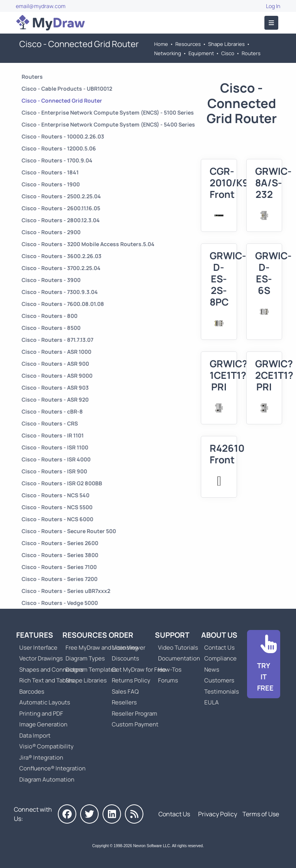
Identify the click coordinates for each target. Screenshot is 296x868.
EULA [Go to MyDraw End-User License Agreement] (212, 702)
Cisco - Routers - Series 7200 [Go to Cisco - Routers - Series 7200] (60, 579)
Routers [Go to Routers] (251, 53)
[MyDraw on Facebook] (67, 814)
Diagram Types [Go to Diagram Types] (85, 658)
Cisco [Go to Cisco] (228, 53)
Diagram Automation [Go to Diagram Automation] (47, 779)
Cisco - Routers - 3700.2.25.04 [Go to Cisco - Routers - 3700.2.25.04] (61, 268)
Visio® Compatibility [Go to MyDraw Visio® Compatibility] (46, 746)
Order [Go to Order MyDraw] (121, 635)
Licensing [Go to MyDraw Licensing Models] (125, 648)
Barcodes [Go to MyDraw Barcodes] (32, 692)
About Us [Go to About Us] (219, 635)
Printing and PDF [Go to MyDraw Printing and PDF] (41, 713)
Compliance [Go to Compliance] (220, 658)
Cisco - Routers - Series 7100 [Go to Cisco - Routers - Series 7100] (59, 567)
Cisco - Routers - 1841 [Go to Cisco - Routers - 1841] (50, 172)
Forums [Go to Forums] (168, 680)
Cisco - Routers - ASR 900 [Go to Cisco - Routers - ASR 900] (55, 364)
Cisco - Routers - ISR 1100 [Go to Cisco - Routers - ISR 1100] (55, 447)
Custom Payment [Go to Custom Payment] (135, 724)
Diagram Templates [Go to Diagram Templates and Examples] (91, 670)
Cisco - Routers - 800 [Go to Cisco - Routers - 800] (50, 316)
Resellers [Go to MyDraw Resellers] (124, 702)
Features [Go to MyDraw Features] (35, 635)
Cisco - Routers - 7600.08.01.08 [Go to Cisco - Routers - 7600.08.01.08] (63, 304)
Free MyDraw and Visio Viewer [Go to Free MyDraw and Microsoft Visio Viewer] (103, 648)
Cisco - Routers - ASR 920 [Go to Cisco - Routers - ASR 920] (55, 399)
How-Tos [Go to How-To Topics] (170, 670)
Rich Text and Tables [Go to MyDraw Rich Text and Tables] (47, 680)
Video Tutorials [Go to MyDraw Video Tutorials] (178, 648)
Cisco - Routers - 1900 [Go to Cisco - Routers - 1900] (51, 184)
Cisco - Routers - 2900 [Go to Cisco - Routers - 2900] (51, 232)
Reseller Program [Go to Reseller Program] (135, 713)
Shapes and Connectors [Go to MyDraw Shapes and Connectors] (51, 670)
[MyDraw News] (134, 814)
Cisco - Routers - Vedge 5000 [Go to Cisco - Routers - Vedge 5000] (60, 603)
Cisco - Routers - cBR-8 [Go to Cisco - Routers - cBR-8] (52, 411)
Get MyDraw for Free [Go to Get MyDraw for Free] (139, 670)
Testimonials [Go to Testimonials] (222, 692)
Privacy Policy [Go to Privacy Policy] (218, 814)
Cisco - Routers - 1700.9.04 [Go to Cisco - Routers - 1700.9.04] (57, 160)
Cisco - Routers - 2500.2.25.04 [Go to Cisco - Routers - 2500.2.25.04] (61, 196)
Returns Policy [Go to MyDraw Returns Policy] (131, 680)
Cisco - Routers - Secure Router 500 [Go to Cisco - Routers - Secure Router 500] (69, 531)
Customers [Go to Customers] (219, 680)
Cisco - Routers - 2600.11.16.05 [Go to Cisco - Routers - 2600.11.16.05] (61, 208)
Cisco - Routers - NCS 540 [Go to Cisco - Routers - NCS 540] (55, 495)
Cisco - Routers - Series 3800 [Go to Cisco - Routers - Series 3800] (60, 555)
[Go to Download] (264, 664)
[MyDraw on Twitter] (89, 814)
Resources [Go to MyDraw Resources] (188, 44)
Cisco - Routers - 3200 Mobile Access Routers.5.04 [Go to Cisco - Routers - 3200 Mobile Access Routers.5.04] (88, 244)
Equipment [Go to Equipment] (201, 53)
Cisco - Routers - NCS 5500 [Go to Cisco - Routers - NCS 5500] (57, 507)
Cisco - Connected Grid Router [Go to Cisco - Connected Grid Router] (62, 100)
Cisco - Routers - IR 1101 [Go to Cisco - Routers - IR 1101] (53, 435)
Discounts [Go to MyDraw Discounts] (125, 658)
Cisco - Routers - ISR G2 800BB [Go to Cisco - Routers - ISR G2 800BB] (62, 483)
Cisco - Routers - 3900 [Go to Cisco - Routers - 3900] (51, 280)
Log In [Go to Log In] (273, 6)
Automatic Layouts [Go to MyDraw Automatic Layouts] (45, 702)
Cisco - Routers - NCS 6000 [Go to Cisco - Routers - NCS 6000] (57, 519)
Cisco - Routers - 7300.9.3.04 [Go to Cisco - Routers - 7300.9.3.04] (60, 292)
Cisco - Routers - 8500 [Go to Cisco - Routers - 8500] (51, 328)
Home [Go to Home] (161, 44)
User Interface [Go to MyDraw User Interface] (38, 648)
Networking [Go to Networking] (168, 53)
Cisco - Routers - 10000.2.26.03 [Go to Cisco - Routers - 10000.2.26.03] (63, 136)
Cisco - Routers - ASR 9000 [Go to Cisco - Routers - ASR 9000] (57, 376)
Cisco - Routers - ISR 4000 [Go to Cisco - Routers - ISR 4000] (56, 459)
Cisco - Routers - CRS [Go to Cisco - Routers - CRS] (50, 423)
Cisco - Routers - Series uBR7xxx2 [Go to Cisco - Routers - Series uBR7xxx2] (66, 591)
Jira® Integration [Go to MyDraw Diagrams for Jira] (41, 757)
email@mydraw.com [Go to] (41, 6)
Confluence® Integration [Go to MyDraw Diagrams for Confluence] (52, 768)
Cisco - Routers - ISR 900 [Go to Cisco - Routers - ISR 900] (54, 471)
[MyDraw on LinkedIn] (112, 814)
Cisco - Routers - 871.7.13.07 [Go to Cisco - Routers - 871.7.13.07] (57, 340)
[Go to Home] (50, 23)
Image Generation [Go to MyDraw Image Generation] (43, 724)
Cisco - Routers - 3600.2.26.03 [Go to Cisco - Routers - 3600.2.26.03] (61, 256)
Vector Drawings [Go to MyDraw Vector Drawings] (41, 658)
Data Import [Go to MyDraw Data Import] (35, 735)
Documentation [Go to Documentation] (179, 658)
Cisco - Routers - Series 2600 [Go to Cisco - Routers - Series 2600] (60, 543)
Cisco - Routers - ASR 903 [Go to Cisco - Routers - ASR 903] (55, 388)
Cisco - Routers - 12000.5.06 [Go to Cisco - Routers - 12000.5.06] (59, 148)
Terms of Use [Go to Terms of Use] (261, 814)
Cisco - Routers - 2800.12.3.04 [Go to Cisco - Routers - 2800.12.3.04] (61, 220)
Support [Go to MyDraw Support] (172, 635)
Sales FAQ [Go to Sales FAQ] (125, 692)
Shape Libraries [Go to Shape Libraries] (226, 44)
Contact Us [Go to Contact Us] (219, 648)
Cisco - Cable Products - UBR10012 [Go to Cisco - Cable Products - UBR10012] (67, 89)
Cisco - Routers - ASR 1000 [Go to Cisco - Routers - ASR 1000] (56, 352)
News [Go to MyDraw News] (212, 670)
